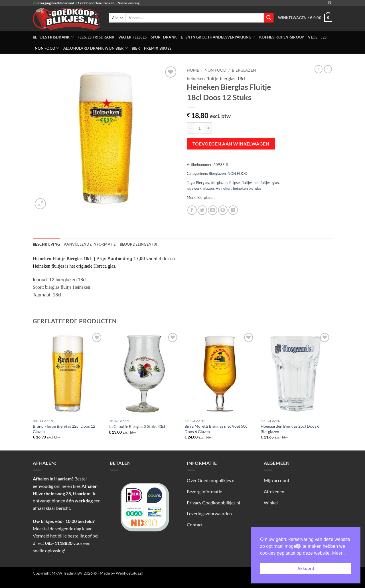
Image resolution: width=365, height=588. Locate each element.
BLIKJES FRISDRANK (53, 37)
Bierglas (202, 183)
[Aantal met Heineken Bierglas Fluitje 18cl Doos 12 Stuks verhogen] (208, 128)
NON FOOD (47, 48)
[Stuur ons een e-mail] (329, 3)
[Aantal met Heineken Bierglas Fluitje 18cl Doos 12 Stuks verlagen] (190, 128)
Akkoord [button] (306, 569)
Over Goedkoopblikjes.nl (211, 480)
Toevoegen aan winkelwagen (231, 144)
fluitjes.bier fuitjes (256, 183)
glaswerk (194, 188)
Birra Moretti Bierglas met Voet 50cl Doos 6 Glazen (217, 429)
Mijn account (277, 480)
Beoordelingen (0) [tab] (138, 244)
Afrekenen (274, 491)
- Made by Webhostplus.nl (120, 573)
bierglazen (219, 183)
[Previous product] (328, 69)
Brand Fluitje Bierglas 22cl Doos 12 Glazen (64, 429)
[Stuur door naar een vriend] (213, 210)
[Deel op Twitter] (202, 210)
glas (276, 183)
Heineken (223, 188)
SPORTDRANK (164, 37)
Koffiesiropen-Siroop (282, 37)
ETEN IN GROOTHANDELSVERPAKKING (218, 37)
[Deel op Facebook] (192, 210)
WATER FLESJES (132, 37)
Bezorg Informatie (204, 491)
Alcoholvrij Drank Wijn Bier (96, 48)
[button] (305, 18)
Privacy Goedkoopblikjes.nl (213, 503)
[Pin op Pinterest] (223, 210)
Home (193, 70)
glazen (209, 188)
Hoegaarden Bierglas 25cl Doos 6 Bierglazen (290, 429)
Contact (195, 525)
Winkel (271, 503)
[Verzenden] (269, 18)
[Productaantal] (199, 128)
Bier (136, 48)
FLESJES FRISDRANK (96, 37)
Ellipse (235, 183)
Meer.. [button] (338, 553)
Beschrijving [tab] (46, 244)
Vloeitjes (317, 37)
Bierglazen (244, 70)
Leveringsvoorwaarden (209, 513)
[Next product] (319, 69)
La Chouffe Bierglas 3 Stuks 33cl (137, 426)
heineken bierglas (247, 188)
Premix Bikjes (158, 48)
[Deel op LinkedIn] (233, 210)
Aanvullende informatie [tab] (90, 244)
